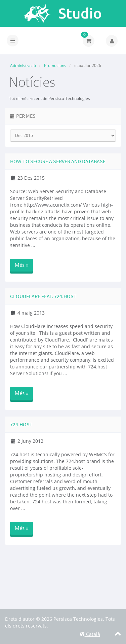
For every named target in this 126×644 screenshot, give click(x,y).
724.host (21, 424)
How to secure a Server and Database (58, 161)
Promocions (55, 65)
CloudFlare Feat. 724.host (43, 296)
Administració (23, 65)
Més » (22, 265)
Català (90, 634)
